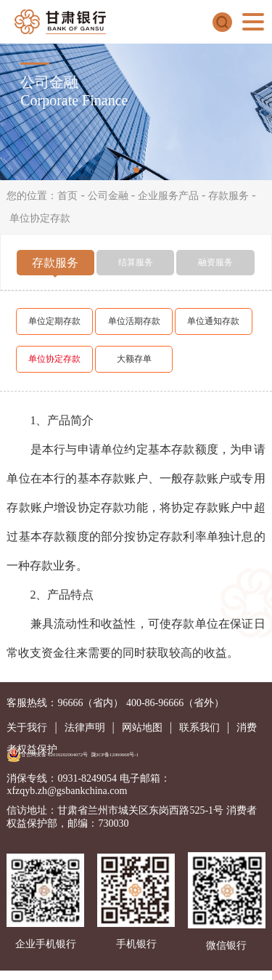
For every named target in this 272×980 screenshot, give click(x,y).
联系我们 (199, 728)
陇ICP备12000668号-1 (115, 754)
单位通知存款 (213, 321)
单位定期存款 (54, 321)
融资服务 (215, 262)
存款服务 (228, 196)
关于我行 (27, 728)
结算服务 (136, 262)
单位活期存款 (134, 321)
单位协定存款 (40, 218)
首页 (67, 196)
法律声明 (85, 728)
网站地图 (142, 728)
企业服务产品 (168, 196)
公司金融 (108, 196)
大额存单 (134, 359)
